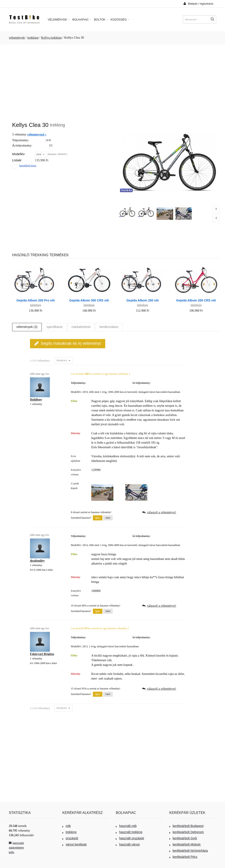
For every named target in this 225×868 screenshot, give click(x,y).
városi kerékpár (75, 844)
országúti (70, 838)
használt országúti (130, 838)
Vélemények (59, 20)
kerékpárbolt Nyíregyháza (189, 851)
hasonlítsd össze (28, 166)
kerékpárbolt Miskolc (185, 844)
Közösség (120, 20)
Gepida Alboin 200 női (143, 300)
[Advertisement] (112, 81)
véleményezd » (37, 135)
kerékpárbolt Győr (183, 838)
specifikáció (54, 327)
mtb (67, 826)
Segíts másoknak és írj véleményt (68, 344)
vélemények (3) (27, 327)
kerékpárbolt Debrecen (187, 832)
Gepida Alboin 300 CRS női (89, 300)
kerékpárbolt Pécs (183, 857)
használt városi (128, 844)
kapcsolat (16, 843)
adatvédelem (16, 848)
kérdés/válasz (109, 327)
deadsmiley (37, 561)
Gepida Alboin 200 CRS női (196, 300)
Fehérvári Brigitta (42, 654)
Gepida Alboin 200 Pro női (36, 300)
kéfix (12, 852)
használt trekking (129, 832)
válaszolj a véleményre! (162, 512)
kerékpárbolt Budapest (187, 826)
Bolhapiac (82, 20)
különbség (36, 305)
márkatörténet (81, 327)
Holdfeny (36, 400)
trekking (33, 38)
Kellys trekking (51, 38)
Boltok (101, 20)
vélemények (17, 38)
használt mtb (126, 826)
